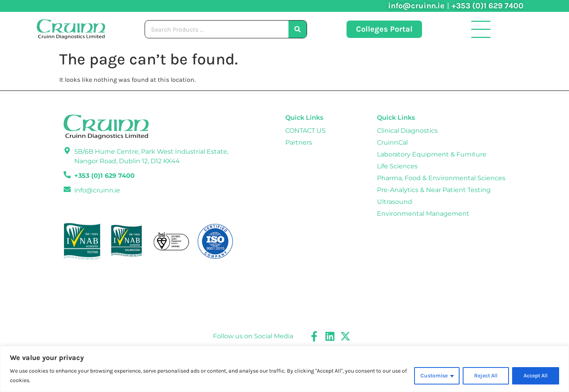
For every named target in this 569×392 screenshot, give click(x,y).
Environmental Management (423, 214)
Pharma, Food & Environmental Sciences (441, 178)
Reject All (486, 376)
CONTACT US (305, 131)
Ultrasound (395, 202)
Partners (299, 142)
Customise (434, 376)
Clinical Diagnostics (407, 131)
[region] (284, 369)
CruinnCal (392, 142)
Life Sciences (397, 166)
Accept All (536, 376)
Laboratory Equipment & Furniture (432, 154)
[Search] (298, 29)
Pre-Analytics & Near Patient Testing (434, 190)
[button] (481, 29)
